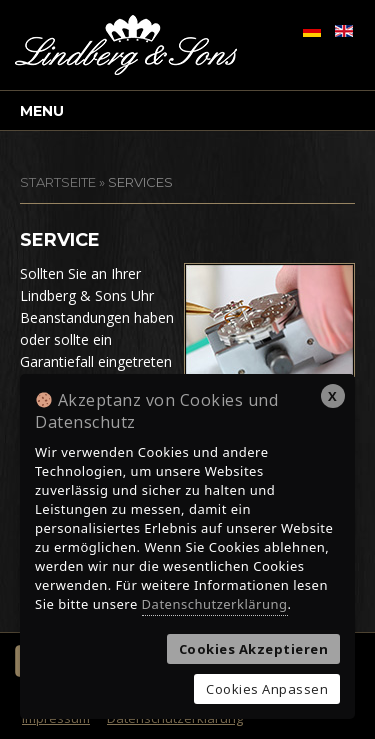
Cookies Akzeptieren (254, 649)
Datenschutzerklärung (215, 604)
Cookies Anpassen (267, 689)
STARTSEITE (58, 182)
